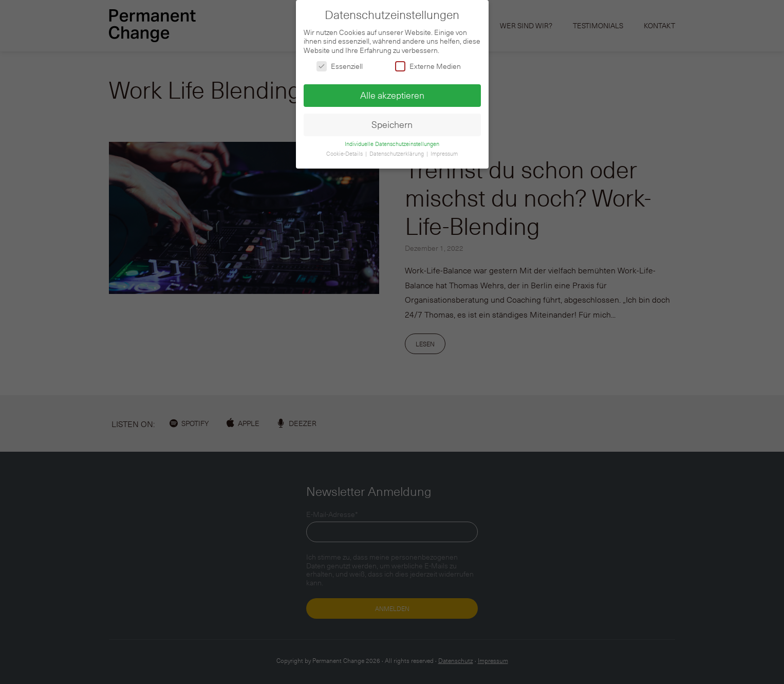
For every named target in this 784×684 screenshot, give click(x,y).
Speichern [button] (392, 122)
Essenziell (340, 63)
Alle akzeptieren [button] (392, 93)
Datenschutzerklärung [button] (397, 151)
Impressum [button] (444, 151)
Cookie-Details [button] (345, 151)
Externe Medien (428, 63)
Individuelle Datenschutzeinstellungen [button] (392, 141)
